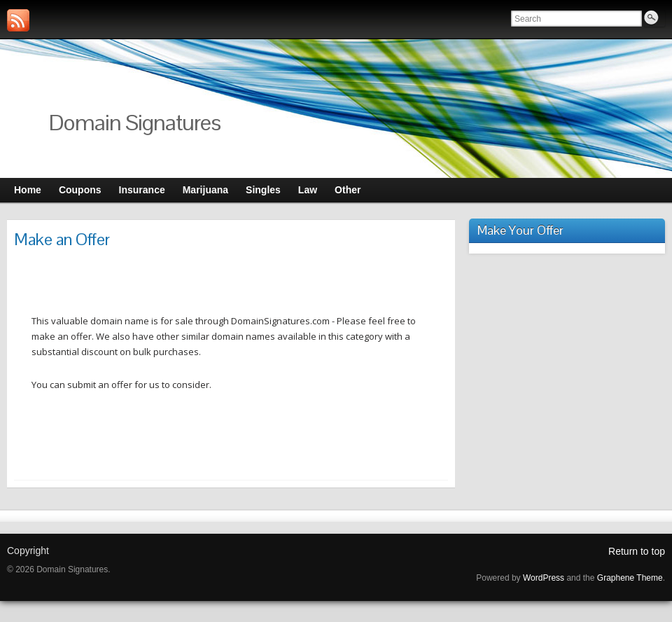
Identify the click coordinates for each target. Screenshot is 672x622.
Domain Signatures (135, 122)
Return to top (637, 551)
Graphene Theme (630, 578)
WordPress (544, 578)
